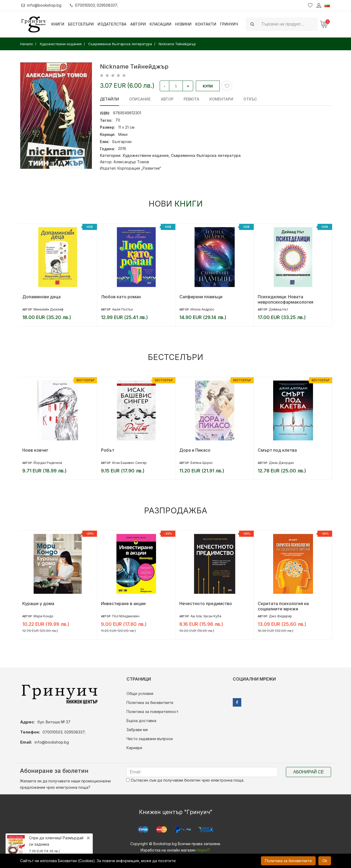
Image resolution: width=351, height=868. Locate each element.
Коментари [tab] (221, 99)
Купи (208, 86)
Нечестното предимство (206, 603)
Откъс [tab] (250, 99)
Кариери (134, 748)
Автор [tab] (167, 99)
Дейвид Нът (278, 309)
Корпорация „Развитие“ (139, 168)
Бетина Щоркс (202, 463)
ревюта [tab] (191, 99)
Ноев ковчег (35, 450)
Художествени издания (146, 155)
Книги (58, 24)
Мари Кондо (43, 616)
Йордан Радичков (48, 463)
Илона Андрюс (202, 309)
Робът (108, 450)
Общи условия (140, 693)
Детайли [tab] (109, 99)
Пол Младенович (126, 616)
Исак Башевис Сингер (129, 463)
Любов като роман (121, 297)
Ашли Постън (122, 309)
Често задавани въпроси (150, 739)
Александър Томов (131, 162)
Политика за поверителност (153, 712)
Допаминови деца (41, 297)
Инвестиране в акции (123, 603)
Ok (325, 861)
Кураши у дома (38, 603)
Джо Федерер (280, 616)
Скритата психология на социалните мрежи (283, 606)
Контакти (206, 24)
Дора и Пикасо (195, 450)
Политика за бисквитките (150, 703)
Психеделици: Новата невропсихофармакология (286, 299)
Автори (138, 24)
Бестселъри (81, 24)
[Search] (288, 24)
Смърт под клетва (277, 450)
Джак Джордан (281, 463)
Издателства (112, 24)
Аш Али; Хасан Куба (206, 616)
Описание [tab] (140, 99)
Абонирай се (309, 772)
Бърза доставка (141, 721)
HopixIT (204, 850)
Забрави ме (137, 730)
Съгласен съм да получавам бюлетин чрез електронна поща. (185, 780)
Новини (183, 24)
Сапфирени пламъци (201, 297)
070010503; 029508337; (94, 5)
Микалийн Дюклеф (48, 309)
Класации (160, 24)
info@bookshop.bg (41, 5)
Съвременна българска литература (206, 155)
